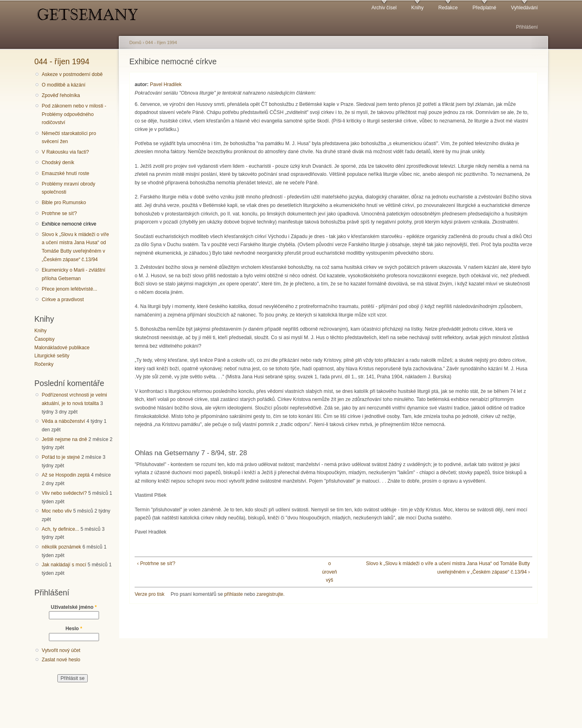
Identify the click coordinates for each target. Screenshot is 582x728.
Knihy (418, 8)
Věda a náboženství (63, 421)
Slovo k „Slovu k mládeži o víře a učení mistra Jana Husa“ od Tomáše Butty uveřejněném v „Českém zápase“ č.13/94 (75, 247)
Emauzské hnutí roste (65, 173)
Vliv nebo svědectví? (64, 493)
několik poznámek (61, 547)
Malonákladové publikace (62, 348)
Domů (135, 42)
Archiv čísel (384, 8)
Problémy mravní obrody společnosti (68, 188)
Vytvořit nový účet (61, 650)
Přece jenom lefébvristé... (69, 289)
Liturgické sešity (52, 356)
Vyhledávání (524, 8)
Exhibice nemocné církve (69, 224)
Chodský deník (58, 162)
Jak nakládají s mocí (64, 565)
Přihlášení (527, 27)
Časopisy (44, 339)
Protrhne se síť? (59, 213)
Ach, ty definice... (60, 529)
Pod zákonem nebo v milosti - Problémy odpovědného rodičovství (74, 114)
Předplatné (484, 8)
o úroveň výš (330, 572)
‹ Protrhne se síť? (156, 563)
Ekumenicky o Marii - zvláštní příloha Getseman (73, 274)
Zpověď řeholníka (61, 95)
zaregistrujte (270, 594)
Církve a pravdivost (63, 300)
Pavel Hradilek (166, 84)
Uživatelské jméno (74, 607)
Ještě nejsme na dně (64, 439)
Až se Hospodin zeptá (65, 475)
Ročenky (44, 364)
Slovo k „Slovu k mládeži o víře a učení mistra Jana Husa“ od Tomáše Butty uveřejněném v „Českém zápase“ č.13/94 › (448, 568)
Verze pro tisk (150, 594)
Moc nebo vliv (57, 511)
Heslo (74, 629)
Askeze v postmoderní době (72, 74)
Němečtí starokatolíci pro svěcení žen (69, 138)
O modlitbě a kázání (63, 85)
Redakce (448, 8)
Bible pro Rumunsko (64, 203)
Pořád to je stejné (61, 457)
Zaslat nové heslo (61, 660)
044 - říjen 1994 (62, 61)
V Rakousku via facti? (65, 152)
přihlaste (234, 594)
